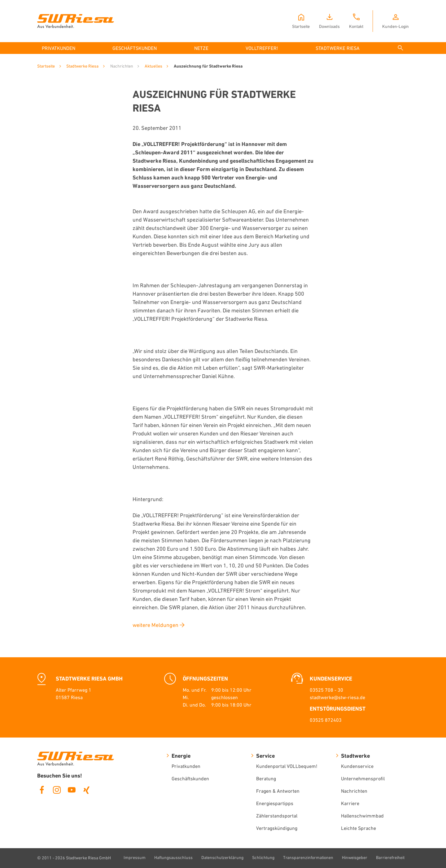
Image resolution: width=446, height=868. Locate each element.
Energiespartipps (275, 803)
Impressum (135, 857)
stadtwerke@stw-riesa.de (337, 697)
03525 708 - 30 (326, 690)
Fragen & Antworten (278, 791)
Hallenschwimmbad (362, 816)
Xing (86, 790)
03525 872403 (326, 720)
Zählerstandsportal (277, 816)
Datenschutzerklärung (222, 857)
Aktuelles (153, 66)
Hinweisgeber (355, 857)
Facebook (42, 790)
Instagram (57, 790)
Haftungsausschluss (173, 857)
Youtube (72, 790)
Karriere (350, 803)
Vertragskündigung (277, 828)
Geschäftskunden (190, 778)
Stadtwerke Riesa (82, 66)
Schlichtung (263, 857)
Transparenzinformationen (308, 857)
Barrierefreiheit (390, 857)
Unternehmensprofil (363, 778)
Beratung (266, 778)
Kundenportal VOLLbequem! (287, 766)
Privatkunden (186, 766)
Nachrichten (354, 791)
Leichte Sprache (359, 828)
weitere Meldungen (155, 625)
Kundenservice (357, 766)
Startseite (46, 66)
